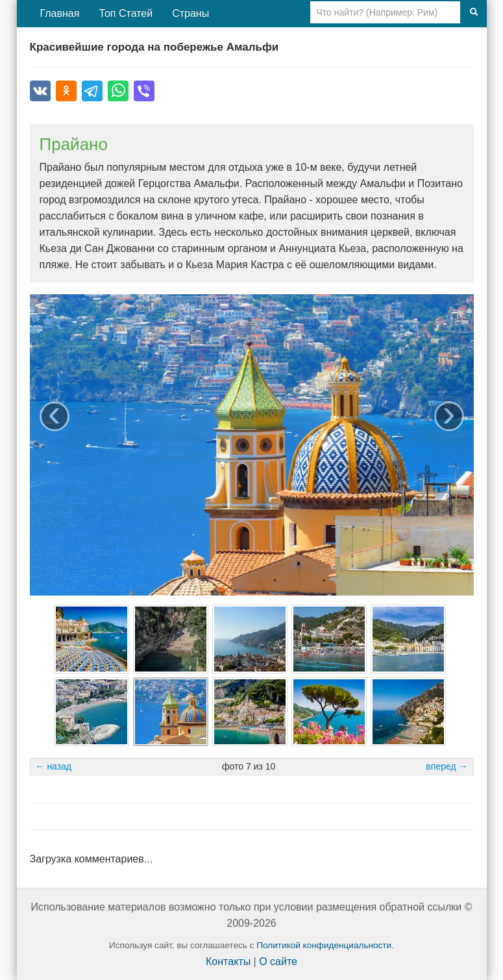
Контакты (228, 961)
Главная (60, 13)
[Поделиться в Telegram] (92, 91)
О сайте (278, 961)
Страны (190, 13)
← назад (54, 766)
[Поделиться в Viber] (144, 91)
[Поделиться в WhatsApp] (118, 91)
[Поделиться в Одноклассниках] (66, 91)
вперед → (447, 766)
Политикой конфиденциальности (324, 945)
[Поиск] (474, 12)
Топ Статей (126, 13)
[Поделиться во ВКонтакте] (40, 91)
